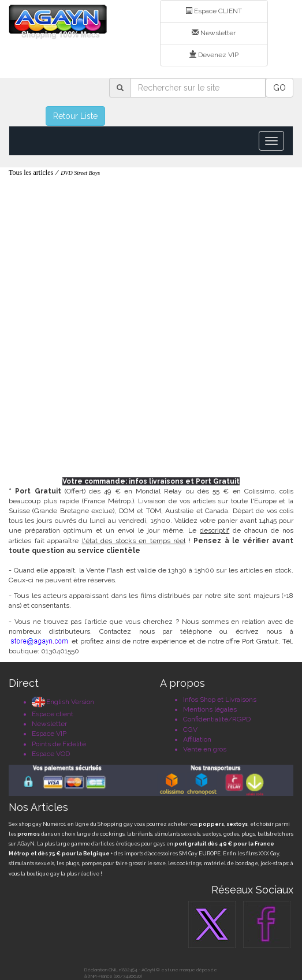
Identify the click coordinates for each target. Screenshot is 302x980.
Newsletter (214, 33)
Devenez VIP (214, 55)
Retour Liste (75, 116)
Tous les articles (31, 173)
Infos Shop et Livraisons (220, 700)
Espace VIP (49, 734)
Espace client (53, 714)
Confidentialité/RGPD (217, 719)
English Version (63, 702)
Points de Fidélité (59, 744)
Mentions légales (210, 709)
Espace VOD (51, 754)
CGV (190, 730)
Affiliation (197, 739)
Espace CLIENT (214, 11)
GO (279, 88)
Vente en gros (205, 749)
